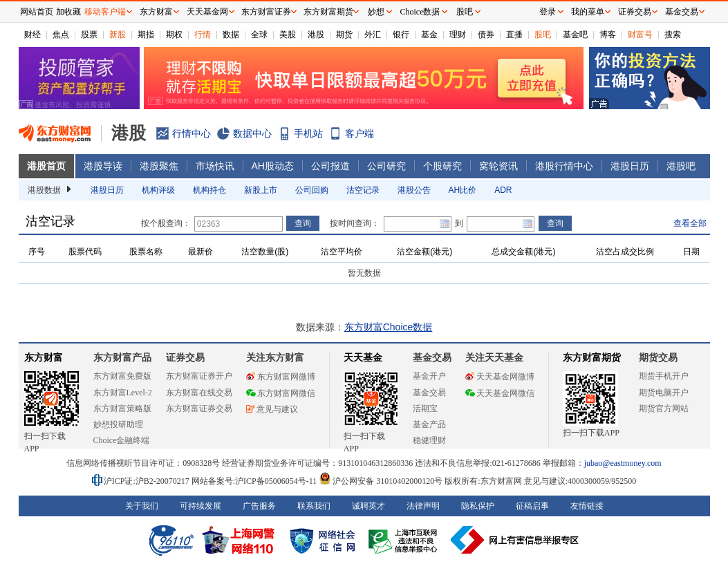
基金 (429, 35)
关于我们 (142, 506)
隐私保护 (478, 506)
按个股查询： (166, 223)
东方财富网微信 (281, 393)
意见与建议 (272, 409)
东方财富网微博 (281, 377)
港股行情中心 (564, 166)
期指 (146, 35)
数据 (231, 35)
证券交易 (635, 12)
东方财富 (44, 358)
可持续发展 (200, 506)
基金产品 (429, 424)
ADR (503, 190)
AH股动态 (273, 166)
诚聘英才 (368, 506)
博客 (608, 35)
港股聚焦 (159, 166)
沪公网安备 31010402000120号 (381, 481)
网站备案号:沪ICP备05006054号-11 (255, 481)
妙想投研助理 (118, 424)
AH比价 (463, 190)
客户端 (360, 133)
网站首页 (37, 12)
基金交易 (429, 393)
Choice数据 (420, 12)
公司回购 (312, 190)
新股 (118, 35)
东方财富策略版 (122, 408)
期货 (344, 35)
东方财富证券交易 (199, 408)
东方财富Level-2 (123, 393)
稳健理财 (429, 440)
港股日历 (630, 166)
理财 (458, 35)
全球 (259, 35)
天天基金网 (207, 12)
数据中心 (252, 133)
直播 (514, 35)
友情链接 (587, 506)
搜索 (673, 35)
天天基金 (363, 358)
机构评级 (158, 190)
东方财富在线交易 (199, 393)
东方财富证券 (266, 12)
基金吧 (575, 35)
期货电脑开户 (664, 393)
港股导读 (103, 166)
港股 (316, 35)
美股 (288, 35)
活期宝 (425, 408)
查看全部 (690, 223)
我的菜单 (588, 12)
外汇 (373, 35)
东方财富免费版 (122, 376)
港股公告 (414, 190)
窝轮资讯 (498, 166)
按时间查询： (355, 223)
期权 (174, 35)
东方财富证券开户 (199, 376)
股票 (89, 35)
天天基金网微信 (500, 393)
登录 (548, 12)
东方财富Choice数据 (389, 327)
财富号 (640, 35)
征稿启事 (532, 506)
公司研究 (386, 166)
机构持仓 (209, 190)
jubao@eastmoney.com (623, 463)
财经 (32, 35)
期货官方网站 (664, 408)
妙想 (376, 12)
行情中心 (192, 133)
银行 (401, 35)
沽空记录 (363, 190)
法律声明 (423, 506)
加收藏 (68, 12)
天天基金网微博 (500, 377)
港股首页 (46, 166)
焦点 (61, 35)
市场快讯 (215, 166)
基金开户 (429, 376)
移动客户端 (105, 12)
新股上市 (261, 190)
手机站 (308, 133)
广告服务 (259, 506)
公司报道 (330, 166)
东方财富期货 (592, 358)
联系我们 (314, 506)
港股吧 (681, 166)
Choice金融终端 (122, 440)
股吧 (543, 35)
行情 (203, 35)
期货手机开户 (664, 376)
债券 (486, 35)
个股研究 (442, 166)
